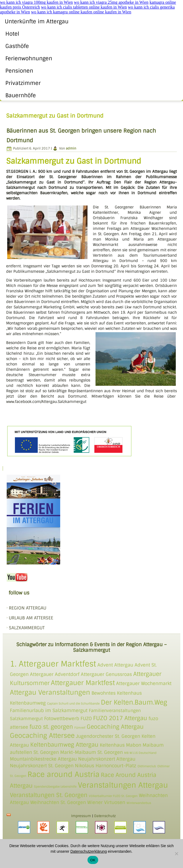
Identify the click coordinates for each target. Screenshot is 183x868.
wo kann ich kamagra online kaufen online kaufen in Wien (81, 12)
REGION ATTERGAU (28, 608)
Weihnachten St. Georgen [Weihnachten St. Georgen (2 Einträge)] (58, 802)
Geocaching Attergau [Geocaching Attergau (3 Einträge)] (115, 727)
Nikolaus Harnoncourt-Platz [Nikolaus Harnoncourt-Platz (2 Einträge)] (106, 766)
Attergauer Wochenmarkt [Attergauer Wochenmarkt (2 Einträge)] (144, 683)
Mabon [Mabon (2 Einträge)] (134, 745)
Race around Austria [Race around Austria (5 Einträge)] (64, 774)
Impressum (81, 816)
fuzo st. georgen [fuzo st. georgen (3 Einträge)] (51, 727)
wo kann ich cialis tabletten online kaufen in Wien (84, 7)
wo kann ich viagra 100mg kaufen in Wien (36, 2)
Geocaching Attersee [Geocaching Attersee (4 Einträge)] (42, 736)
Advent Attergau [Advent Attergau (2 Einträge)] (115, 665)
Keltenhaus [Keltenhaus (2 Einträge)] (112, 745)
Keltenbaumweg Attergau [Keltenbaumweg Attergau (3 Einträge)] (64, 745)
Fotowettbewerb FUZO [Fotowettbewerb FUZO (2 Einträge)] (68, 719)
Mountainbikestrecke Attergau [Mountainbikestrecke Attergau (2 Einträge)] (43, 759)
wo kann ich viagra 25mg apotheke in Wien (111, 2)
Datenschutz (105, 816)
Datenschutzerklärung (89, 851)
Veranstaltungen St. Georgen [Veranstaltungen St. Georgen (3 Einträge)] (49, 795)
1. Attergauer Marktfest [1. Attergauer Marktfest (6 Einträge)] (53, 664)
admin (71, 148)
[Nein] (176, 854)
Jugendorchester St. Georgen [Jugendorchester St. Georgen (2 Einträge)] (108, 736)
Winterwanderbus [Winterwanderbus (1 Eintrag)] (139, 803)
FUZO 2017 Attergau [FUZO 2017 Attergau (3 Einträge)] (120, 718)
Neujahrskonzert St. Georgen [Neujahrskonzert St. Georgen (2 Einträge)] (42, 766)
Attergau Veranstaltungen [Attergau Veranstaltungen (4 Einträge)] (50, 692)
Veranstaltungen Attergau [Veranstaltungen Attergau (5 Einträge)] (123, 785)
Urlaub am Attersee (31, 618)
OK (93, 860)
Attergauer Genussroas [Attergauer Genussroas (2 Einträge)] (106, 674)
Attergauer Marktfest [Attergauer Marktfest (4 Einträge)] (83, 683)
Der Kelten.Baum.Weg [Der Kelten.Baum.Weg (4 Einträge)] (134, 702)
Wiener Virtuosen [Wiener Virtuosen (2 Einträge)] (106, 802)
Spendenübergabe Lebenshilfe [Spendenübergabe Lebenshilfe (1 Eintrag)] (55, 787)
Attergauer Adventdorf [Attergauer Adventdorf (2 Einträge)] (55, 674)
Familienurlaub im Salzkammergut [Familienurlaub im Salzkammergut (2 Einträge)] (49, 710)
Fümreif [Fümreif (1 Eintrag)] (80, 728)
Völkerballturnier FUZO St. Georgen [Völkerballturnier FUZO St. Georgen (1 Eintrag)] (113, 796)
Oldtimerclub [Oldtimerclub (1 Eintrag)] (147, 766)
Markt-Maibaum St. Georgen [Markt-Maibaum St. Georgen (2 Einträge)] (91, 752)
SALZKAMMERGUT (27, 628)
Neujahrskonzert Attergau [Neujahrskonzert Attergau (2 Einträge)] (107, 759)
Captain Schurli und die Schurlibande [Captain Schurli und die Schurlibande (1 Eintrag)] (73, 704)
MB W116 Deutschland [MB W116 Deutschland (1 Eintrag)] (140, 753)
